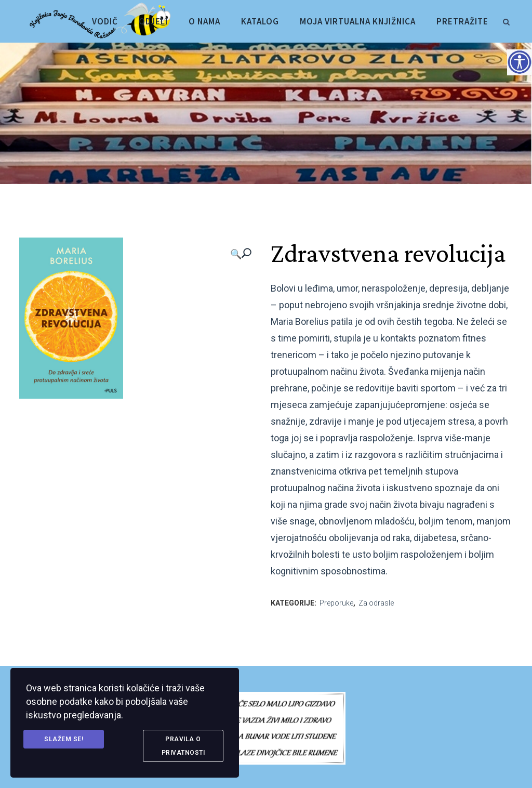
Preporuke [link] (336, 603)
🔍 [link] (236, 254)
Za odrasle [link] (376, 603)
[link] (506, 20)
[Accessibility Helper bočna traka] (520, 62)
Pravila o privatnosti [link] (183, 746)
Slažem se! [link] (64, 739)
